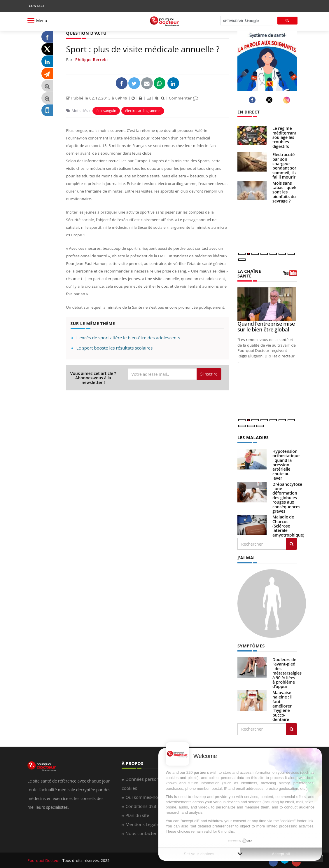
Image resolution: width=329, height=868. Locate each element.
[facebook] (253, 100)
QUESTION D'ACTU (86, 33)
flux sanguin (106, 110)
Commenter (184, 98)
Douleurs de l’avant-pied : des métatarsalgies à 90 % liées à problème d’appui (287, 672)
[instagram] (287, 100)
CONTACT (37, 6)
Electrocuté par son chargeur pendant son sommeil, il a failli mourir (285, 166)
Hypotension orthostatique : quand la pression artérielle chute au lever (286, 464)
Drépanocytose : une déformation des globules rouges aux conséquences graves (287, 497)
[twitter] (270, 100)
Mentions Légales (143, 823)
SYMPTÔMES (251, 645)
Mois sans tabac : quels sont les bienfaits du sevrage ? (285, 192)
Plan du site (137, 814)
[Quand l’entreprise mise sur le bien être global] (267, 304)
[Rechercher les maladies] (292, 544)
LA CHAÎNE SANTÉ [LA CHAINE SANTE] (249, 273)
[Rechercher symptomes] (292, 728)
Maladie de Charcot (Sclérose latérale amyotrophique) (288, 526)
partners (201, 772)
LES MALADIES (253, 437)
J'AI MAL (246, 557)
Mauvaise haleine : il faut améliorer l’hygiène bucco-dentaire (282, 705)
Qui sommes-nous (144, 796)
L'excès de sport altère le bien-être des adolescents (128, 338)
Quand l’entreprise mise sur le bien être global (266, 326)
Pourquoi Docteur (44, 860)
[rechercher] (246, 21)
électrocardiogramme (143, 110)
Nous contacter (141, 832)
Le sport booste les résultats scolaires (115, 348)
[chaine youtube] (290, 275)
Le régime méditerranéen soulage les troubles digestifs (287, 137)
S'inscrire (209, 374)
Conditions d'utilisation (149, 805)
